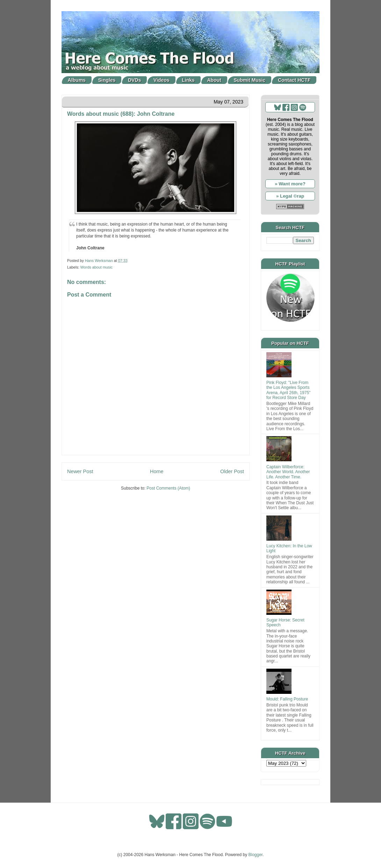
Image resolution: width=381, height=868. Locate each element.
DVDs (134, 80)
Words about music (96, 267)
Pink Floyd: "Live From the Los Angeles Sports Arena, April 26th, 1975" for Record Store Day (288, 390)
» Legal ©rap (290, 196)
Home (157, 471)
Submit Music (250, 80)
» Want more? (290, 184)
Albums (77, 80)
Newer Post (80, 471)
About (214, 80)
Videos (161, 80)
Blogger (256, 855)
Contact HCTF (294, 80)
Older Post (232, 471)
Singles (107, 80)
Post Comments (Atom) (168, 488)
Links (188, 80)
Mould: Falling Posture (287, 699)
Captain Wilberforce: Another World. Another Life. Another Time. (288, 472)
